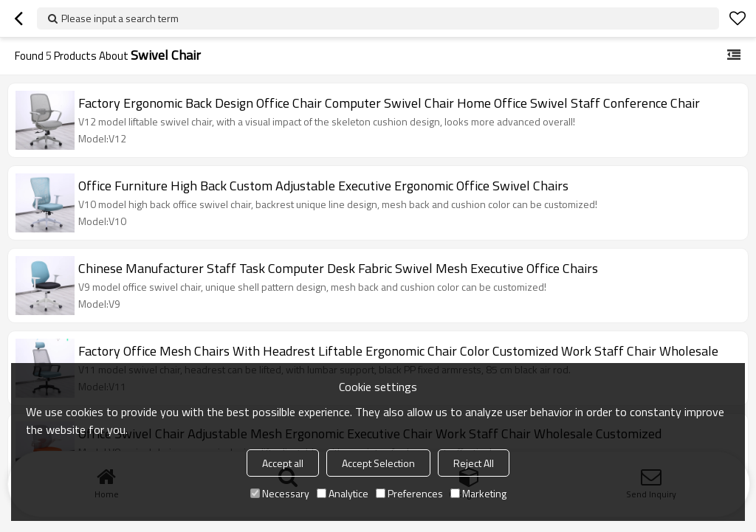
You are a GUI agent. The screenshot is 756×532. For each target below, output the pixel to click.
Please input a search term (120, 18)
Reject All (474, 463)
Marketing (478, 493)
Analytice (343, 493)
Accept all (283, 463)
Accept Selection (378, 463)
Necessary (280, 493)
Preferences (409, 493)
